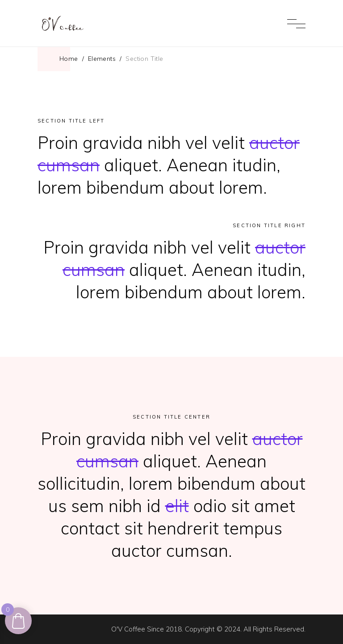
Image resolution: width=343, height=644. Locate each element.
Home (69, 59)
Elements (102, 59)
